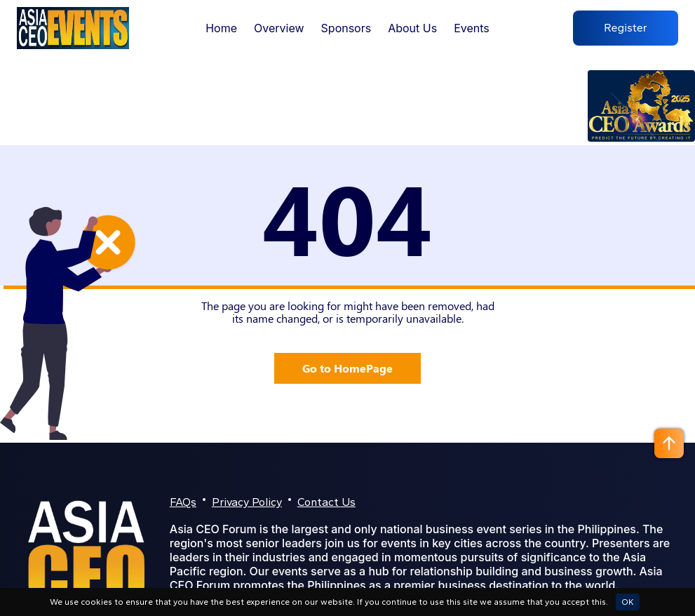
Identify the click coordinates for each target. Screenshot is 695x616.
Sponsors (346, 28)
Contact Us (326, 502)
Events (472, 28)
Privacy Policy (247, 502)
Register (626, 28)
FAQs (183, 502)
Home (221, 28)
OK (628, 602)
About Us (412, 28)
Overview (279, 28)
